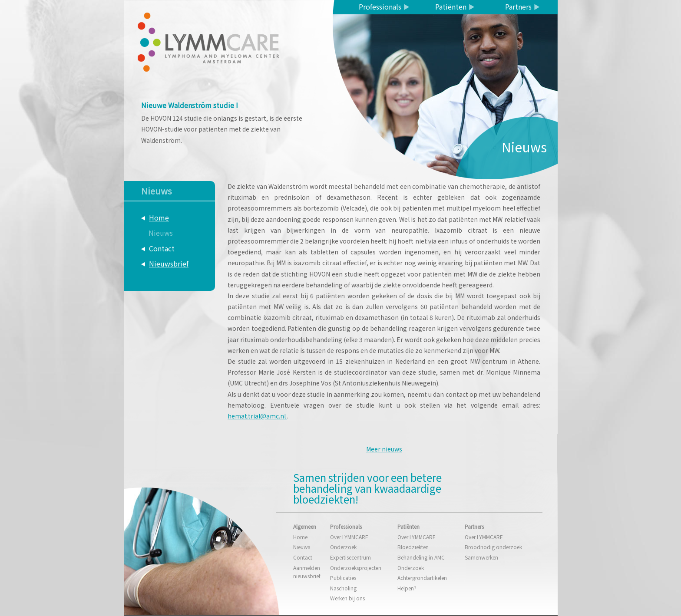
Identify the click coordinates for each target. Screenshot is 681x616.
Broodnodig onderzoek (493, 547)
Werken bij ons (347, 598)
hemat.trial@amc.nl (257, 416)
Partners (518, 7)
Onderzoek (343, 547)
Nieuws (161, 233)
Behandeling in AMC (421, 557)
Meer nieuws (384, 449)
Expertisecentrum (350, 557)
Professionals (380, 7)
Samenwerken (481, 557)
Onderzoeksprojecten (356, 568)
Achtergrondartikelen (422, 578)
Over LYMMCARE (349, 537)
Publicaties (343, 578)
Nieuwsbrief (169, 264)
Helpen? (407, 588)
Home (159, 217)
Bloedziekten (413, 547)
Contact (162, 248)
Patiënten (451, 7)
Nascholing (343, 588)
